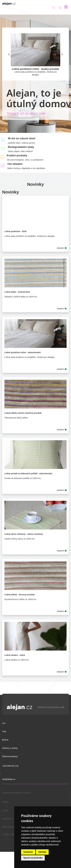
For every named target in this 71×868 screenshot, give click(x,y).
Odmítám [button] (42, 852)
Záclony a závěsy (10, 748)
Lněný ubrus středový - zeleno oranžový (24, 534)
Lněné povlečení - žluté (15, 231)
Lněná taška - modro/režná (17, 292)
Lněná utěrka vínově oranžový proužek (23, 413)
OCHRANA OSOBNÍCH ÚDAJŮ (16, 793)
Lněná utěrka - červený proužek (20, 595)
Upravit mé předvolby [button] (33, 858)
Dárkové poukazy (10, 756)
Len (4, 723)
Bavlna (5, 740)
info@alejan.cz (9, 779)
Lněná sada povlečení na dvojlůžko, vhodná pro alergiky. (35, 72)
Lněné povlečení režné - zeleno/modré (23, 352)
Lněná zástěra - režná (15, 655)
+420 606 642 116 (10, 766)
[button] (9, 54)
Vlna (4, 731)
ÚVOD (5, 802)
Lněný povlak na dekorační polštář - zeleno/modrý (28, 474)
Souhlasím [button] (28, 852)
